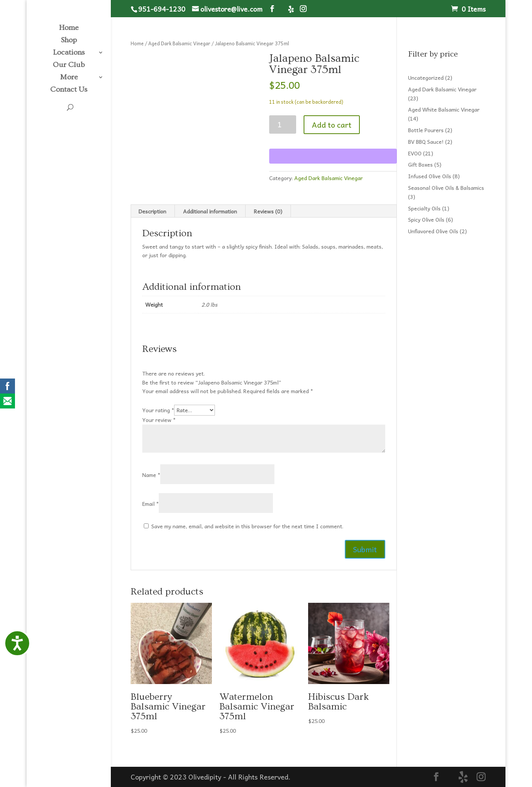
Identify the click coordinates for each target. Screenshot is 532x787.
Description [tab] (152, 211)
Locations (69, 53)
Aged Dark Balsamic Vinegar (179, 43)
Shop (69, 41)
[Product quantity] (283, 124)
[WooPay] (333, 156)
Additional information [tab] (210, 211)
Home (69, 28)
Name (151, 475)
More (69, 78)
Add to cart (332, 125)
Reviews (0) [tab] (268, 211)
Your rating (158, 410)
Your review (159, 420)
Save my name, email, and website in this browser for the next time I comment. (247, 526)
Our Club (69, 66)
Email (151, 504)
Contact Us (69, 90)
